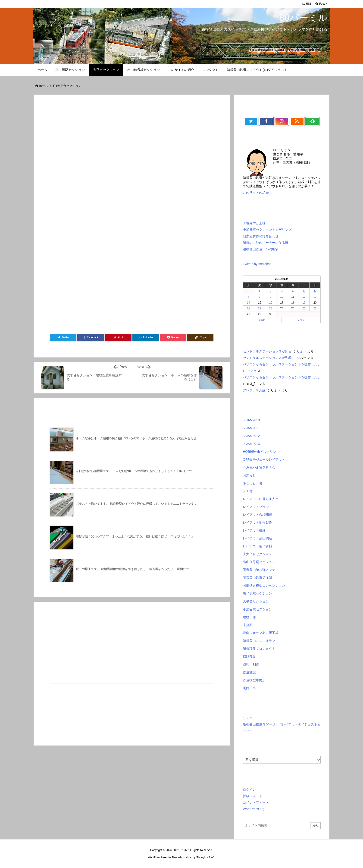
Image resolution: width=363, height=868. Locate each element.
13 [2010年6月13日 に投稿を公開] (315, 297)
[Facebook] (91, 337)
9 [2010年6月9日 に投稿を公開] (271, 297)
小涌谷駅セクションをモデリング (267, 230)
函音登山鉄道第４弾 (257, 578)
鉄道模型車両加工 (256, 680)
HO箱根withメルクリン (260, 452)
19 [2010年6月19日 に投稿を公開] (304, 303)
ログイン (249, 789)
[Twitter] (63, 337)
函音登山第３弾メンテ (259, 570)
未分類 (248, 625)
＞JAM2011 (251, 428)
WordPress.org (254, 809)
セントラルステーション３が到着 (267, 351)
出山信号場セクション (259, 562)
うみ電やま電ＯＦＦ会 (259, 467)
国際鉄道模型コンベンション (264, 586)
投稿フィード (253, 796)
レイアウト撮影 (254, 530)
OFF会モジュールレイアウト (264, 459)
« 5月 (262, 320)
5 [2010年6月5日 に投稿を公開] (304, 291)
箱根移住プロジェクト (259, 649)
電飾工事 (249, 688)
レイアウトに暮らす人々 (261, 499)
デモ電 (248, 491)
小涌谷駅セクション (257, 609)
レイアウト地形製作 (257, 523)
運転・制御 (251, 664)
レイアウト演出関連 (257, 538)
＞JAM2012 (251, 436)
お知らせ (249, 475)
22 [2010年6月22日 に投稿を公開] (260, 308)
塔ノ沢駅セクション (257, 593)
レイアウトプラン (256, 507)
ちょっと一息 (253, 483)
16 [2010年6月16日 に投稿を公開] (271, 303)
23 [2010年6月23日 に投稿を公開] (271, 308)
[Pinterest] (119, 337)
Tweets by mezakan (257, 264)
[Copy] (200, 337)
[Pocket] (173, 337)
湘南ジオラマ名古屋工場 (261, 633)
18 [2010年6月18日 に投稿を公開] (293, 303)
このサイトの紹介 (256, 193)
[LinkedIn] (146, 337)
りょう (301, 351)
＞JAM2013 (251, 444)
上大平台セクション (257, 554)
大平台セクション (69, 86)
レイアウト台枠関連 (257, 515)
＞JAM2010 (251, 420)
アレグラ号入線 (254, 390)
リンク (248, 718)
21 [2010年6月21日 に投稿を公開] (249, 308)
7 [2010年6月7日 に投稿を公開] (249, 297)
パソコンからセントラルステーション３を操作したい (282, 364)
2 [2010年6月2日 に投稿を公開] (271, 291)
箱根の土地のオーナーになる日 (266, 243)
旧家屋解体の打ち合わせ (261, 236)
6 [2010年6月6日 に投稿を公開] (315, 291)
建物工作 (249, 617)
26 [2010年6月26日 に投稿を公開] (304, 308)
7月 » (301, 320)
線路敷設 (249, 656)
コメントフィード (256, 802)
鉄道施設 (249, 672)
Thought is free (205, 857)
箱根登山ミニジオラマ (259, 641)
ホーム (43, 86)
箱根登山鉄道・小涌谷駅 (261, 249)
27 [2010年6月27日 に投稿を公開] (315, 308)
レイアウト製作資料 (257, 546)
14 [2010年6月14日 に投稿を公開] (249, 303)
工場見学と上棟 (254, 223)
